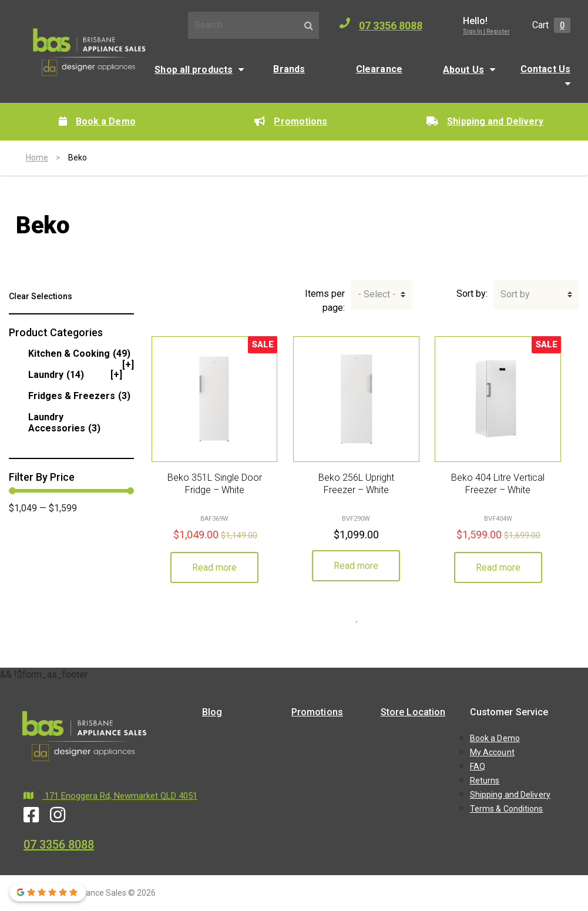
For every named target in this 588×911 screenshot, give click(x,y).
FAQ (478, 766)
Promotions (291, 121)
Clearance (379, 69)
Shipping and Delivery (485, 121)
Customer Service (509, 712)
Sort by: (472, 294)
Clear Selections (41, 296)
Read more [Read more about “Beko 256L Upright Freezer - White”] (356, 566)
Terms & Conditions (507, 809)
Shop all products (194, 70)
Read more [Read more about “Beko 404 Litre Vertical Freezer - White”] (498, 567)
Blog (212, 712)
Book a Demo (97, 121)
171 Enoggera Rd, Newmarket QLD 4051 (110, 796)
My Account (492, 752)
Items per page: (325, 301)
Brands (289, 69)
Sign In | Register (486, 31)
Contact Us (545, 69)
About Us (463, 70)
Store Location (413, 712)
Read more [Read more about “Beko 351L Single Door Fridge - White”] (214, 567)
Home (37, 158)
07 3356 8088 (381, 25)
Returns (485, 781)
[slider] (12, 491)
